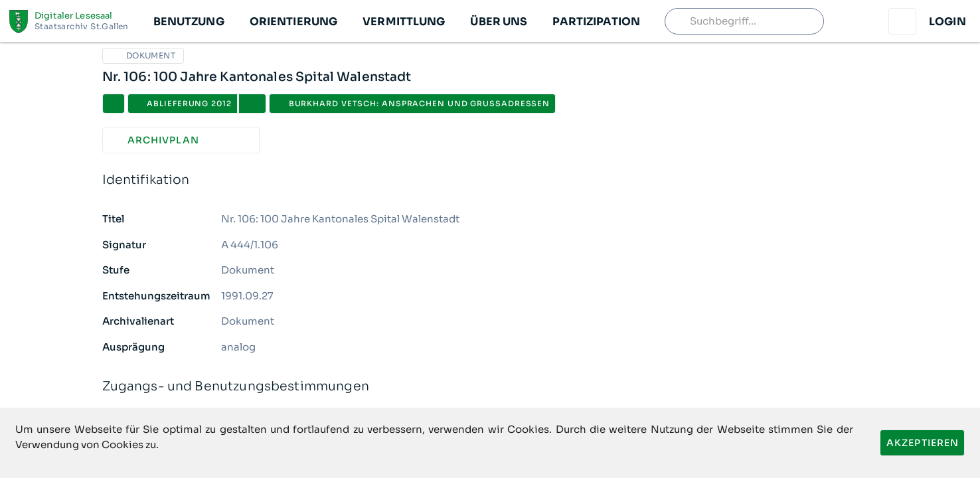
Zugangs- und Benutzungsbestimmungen (490, 387)
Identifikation (490, 180)
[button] (188, 21)
